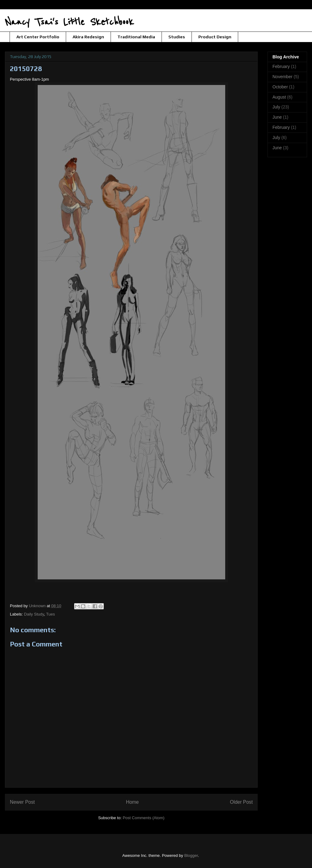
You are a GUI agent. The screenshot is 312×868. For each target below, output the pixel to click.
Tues (50, 614)
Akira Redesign (88, 37)
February (281, 66)
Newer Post (22, 802)
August (279, 97)
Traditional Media (136, 37)
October (280, 87)
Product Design (215, 37)
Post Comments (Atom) (143, 818)
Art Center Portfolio (38, 37)
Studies (177, 37)
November (282, 77)
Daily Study (34, 614)
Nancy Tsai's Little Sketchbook (69, 22)
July (276, 107)
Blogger (191, 855)
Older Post (241, 802)
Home (133, 802)
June (277, 117)
